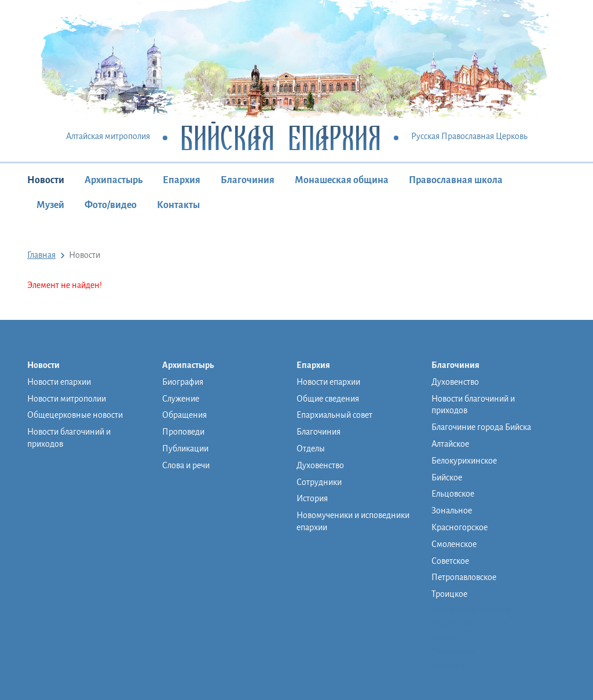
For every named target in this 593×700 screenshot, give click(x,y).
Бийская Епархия (281, 137)
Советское (450, 561)
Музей (50, 205)
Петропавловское (464, 577)
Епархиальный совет (334, 415)
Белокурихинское (464, 461)
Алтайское (450, 444)
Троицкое (449, 594)
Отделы (311, 449)
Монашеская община (342, 180)
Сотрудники (319, 482)
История (312, 498)
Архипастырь (114, 180)
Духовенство (320, 465)
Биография (183, 382)
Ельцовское (453, 494)
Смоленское (454, 544)
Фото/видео (111, 205)
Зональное (452, 511)
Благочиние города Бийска (481, 427)
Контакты (178, 205)
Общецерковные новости (75, 415)
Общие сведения (328, 399)
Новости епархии (59, 382)
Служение (181, 399)
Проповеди (183, 432)
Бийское (447, 477)
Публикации (185, 449)
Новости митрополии (67, 399)
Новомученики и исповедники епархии (353, 521)
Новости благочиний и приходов (69, 438)
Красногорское (460, 527)
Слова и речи (186, 465)
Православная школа (456, 180)
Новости (46, 180)
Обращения (184, 415)
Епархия (182, 180)
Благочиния (248, 180)
